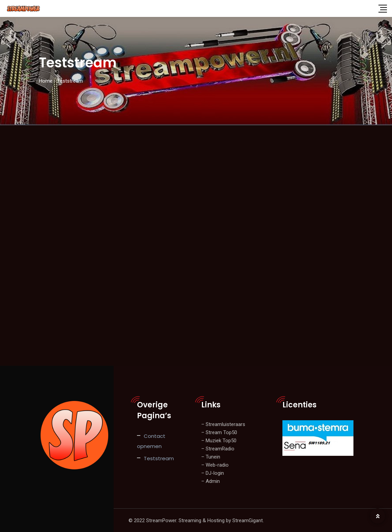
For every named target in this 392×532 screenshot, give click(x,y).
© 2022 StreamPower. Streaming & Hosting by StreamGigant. (196, 520)
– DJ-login (213, 473)
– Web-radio (215, 465)
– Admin (211, 481)
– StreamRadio (218, 448)
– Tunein (211, 456)
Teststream (159, 458)
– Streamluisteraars (223, 424)
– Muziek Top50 (219, 440)
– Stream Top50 (219, 432)
